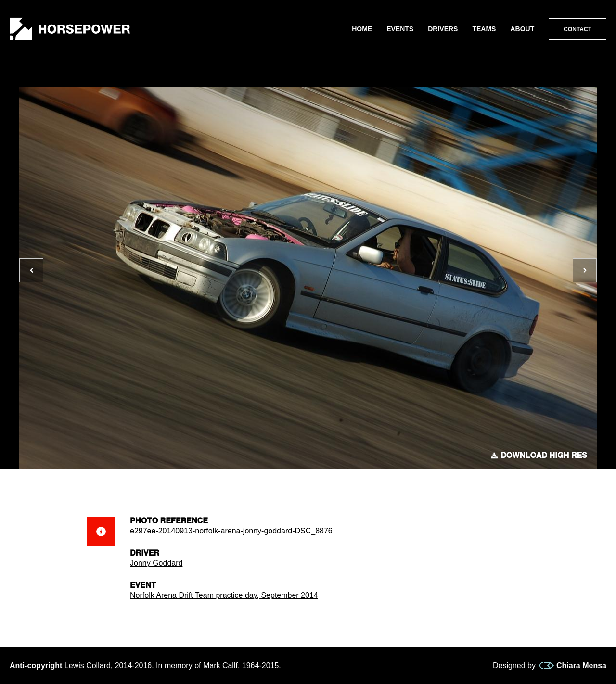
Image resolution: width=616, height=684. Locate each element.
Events (400, 29)
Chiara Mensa (573, 666)
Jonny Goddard (156, 563)
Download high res (539, 456)
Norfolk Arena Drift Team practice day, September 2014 (224, 595)
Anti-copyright (36, 665)
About (522, 29)
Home (362, 29)
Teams (484, 29)
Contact (577, 29)
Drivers (443, 29)
